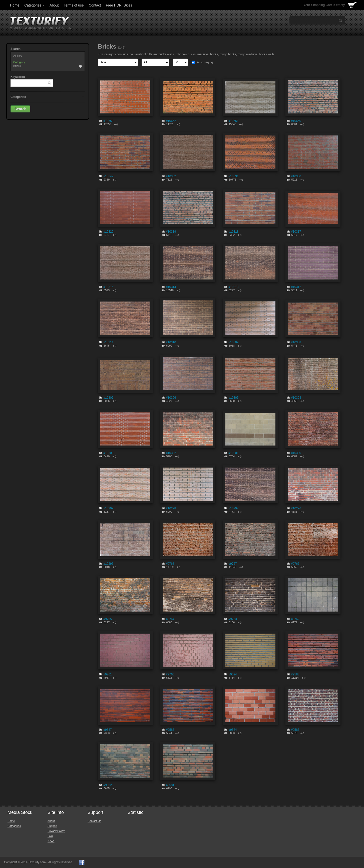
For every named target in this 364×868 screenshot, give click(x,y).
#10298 (171, 508)
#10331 (233, 176)
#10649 (108, 176)
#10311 (108, 342)
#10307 (108, 398)
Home (15, 5)
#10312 (296, 287)
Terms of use (74, 5)
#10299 (108, 508)
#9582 (107, 785)
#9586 (170, 730)
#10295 (108, 564)
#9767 (233, 564)
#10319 (171, 232)
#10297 (233, 508)
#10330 (296, 176)
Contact (95, 5)
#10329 (108, 232)
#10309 (233, 342)
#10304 (296, 398)
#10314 (171, 287)
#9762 (295, 619)
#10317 (296, 232)
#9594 (233, 674)
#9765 (107, 619)
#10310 (171, 342)
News (51, 841)
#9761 (107, 674)
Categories (35, 5)
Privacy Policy (56, 831)
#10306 (171, 398)
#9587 (107, 730)
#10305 (233, 398)
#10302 (171, 453)
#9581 (170, 785)
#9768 (170, 564)
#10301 (233, 453)
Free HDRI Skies (119, 5)
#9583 (295, 730)
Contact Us (94, 821)
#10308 (296, 342)
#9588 (295, 674)
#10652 (171, 121)
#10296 (296, 508)
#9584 (233, 730)
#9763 (233, 619)
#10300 (296, 453)
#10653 (108, 121)
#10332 (171, 176)
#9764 (170, 619)
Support (52, 826)
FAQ (50, 836)
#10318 (233, 232)
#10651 (233, 121)
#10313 (233, 287)
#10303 (108, 453)
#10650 (296, 121)
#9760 (170, 674)
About (54, 5)
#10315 (108, 287)
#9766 (295, 564)
